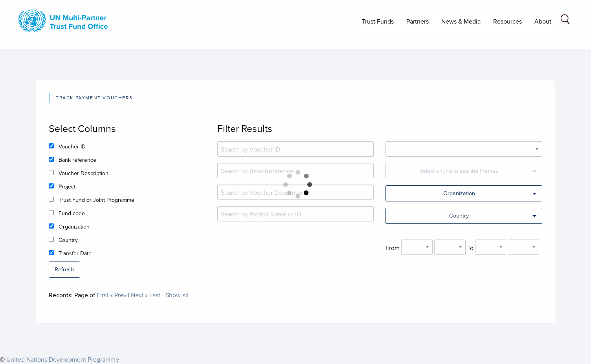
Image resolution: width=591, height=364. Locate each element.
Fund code (72, 213)
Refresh (64, 269)
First (103, 295)
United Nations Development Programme (63, 359)
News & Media (461, 21)
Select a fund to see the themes (459, 171)
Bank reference (77, 160)
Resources (507, 21)
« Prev (118, 295)
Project (67, 187)
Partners (418, 21)
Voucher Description (84, 173)
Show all (177, 295)
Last (155, 295)
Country (68, 240)
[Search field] (565, 21)
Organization (74, 227)
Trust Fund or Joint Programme (96, 200)
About (543, 21)
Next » (139, 295)
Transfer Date (75, 253)
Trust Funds (378, 21)
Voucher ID (72, 146)
